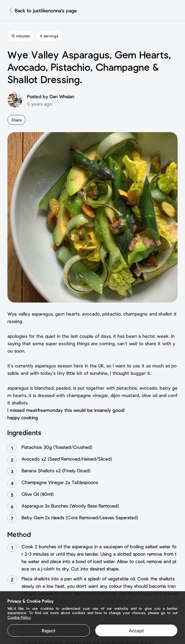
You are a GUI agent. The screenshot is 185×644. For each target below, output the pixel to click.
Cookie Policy (19, 617)
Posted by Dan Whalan (51, 96)
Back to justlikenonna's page (46, 10)
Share (16, 120)
